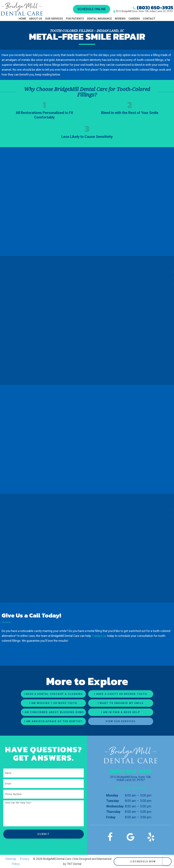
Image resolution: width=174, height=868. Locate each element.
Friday (111, 817)
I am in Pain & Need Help (121, 712)
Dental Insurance (99, 19)
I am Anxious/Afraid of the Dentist (53, 721)
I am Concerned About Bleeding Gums (53, 712)
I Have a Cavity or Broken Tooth (121, 694)
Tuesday (113, 801)
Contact (149, 19)
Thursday (113, 812)
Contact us (99, 636)
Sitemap (11, 859)
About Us (36, 19)
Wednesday (115, 806)
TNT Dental (74, 864)
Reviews (120, 19)
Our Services (54, 19)
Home (22, 19)
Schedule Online (92, 9)
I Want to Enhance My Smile (121, 703)
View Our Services (121, 721)
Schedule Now (143, 861)
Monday (112, 795)
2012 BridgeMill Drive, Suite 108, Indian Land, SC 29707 (144, 11)
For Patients (75, 19)
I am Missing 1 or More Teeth (53, 703)
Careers (134, 19)
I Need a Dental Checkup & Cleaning (53, 694)
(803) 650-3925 (155, 8)
